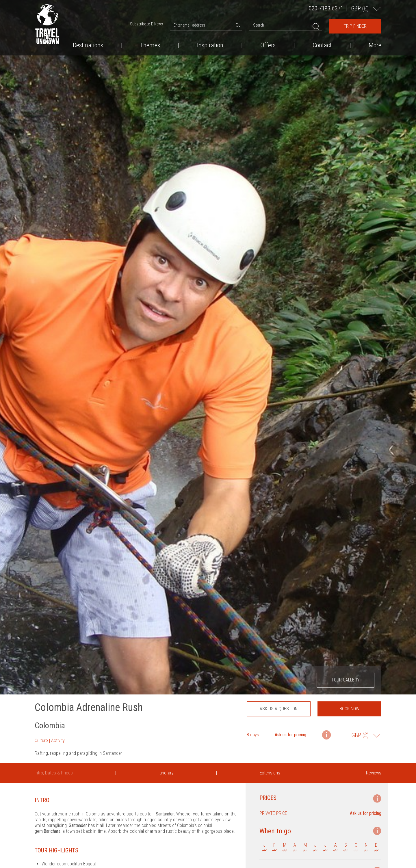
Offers (268, 45)
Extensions (270, 773)
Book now (350, 709)
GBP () (361, 8)
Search (259, 25)
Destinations (88, 45)
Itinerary (166, 773)
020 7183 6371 (326, 8)
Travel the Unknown (47, 24)
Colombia (50, 725)
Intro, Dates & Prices (54, 773)
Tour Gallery (346, 680)
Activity (58, 741)
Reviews (374, 773)
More (375, 45)
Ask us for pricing (290, 735)
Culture (41, 741)
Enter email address (189, 25)
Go (238, 25)
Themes (150, 45)
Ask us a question (279, 709)
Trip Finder (355, 26)
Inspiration (210, 45)
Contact (322, 45)
